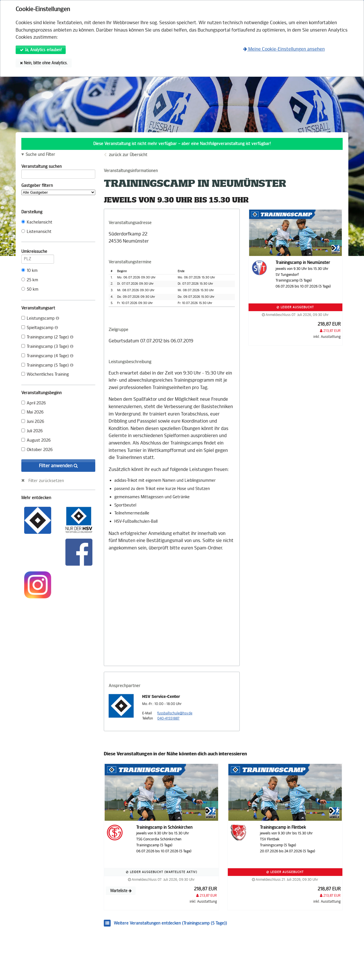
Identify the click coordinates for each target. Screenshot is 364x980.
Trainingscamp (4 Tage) (47, 356)
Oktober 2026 (37, 450)
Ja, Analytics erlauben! (41, 50)
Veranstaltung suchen (58, 168)
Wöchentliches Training (45, 374)
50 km (30, 289)
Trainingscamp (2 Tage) (47, 337)
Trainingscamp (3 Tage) (47, 347)
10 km (29, 271)
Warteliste (121, 891)
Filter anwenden (58, 466)
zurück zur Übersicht (128, 155)
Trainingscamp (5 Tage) (47, 365)
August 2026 (36, 440)
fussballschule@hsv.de (175, 713)
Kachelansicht (37, 222)
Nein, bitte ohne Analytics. (44, 63)
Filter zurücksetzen (46, 481)
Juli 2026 (32, 431)
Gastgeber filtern (58, 189)
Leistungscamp (40, 318)
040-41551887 (168, 718)
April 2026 (34, 403)
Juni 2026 (33, 422)
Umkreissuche (38, 253)
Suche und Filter (40, 155)
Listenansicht (36, 232)
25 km (30, 280)
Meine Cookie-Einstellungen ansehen (284, 49)
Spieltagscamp (40, 328)
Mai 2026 (32, 412)
